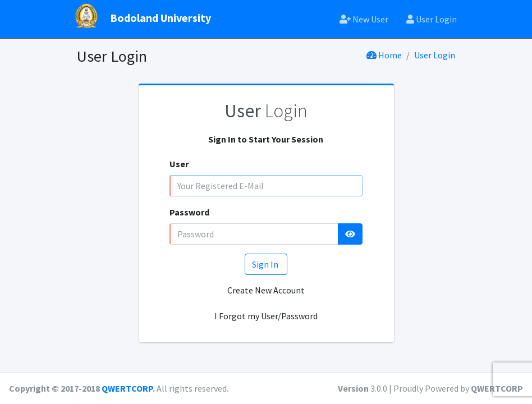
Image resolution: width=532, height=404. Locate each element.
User (179, 164)
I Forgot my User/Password (266, 316)
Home (384, 55)
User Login (432, 19)
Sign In (266, 264)
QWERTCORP (127, 388)
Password (189, 212)
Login (266, 111)
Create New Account (266, 290)
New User (364, 19)
